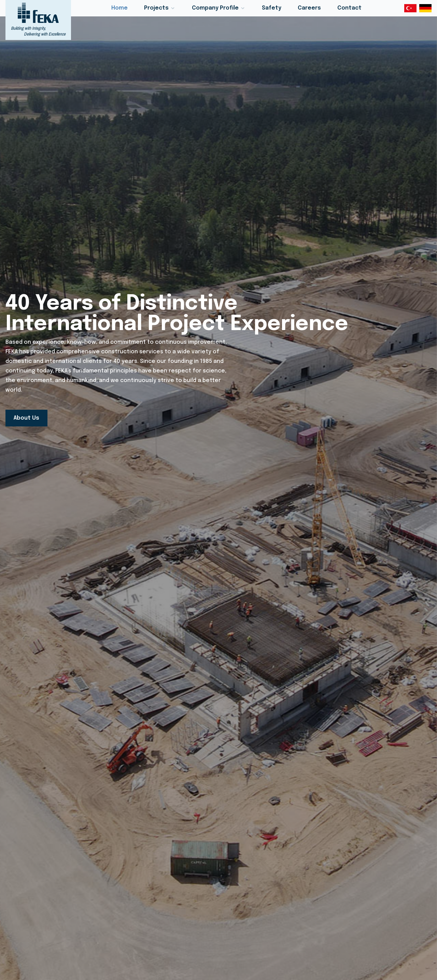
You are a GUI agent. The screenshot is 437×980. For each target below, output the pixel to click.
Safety (272, 8)
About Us (26, 418)
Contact (349, 8)
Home (119, 8)
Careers (309, 8)
